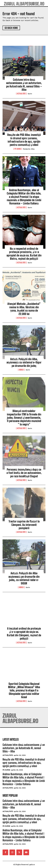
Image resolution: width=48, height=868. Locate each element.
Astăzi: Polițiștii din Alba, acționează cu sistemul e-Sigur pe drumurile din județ (24, 362)
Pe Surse (18, 149)
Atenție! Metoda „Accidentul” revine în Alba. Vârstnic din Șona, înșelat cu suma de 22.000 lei (24, 309)
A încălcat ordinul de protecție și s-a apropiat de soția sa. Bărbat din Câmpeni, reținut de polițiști (24, 633)
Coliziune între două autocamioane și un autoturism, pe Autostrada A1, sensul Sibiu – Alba (24, 85)
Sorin (30, 94)
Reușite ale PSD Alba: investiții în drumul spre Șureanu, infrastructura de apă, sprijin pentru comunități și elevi (24, 140)
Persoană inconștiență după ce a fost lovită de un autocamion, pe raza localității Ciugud (24, 473)
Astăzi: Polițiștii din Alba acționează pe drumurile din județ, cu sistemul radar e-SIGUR (24, 578)
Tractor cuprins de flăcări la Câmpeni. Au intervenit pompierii (24, 525)
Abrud (21, 370)
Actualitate (21, 94)
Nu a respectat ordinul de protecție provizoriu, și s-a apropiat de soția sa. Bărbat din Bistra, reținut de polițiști (24, 254)
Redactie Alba (29, 149)
